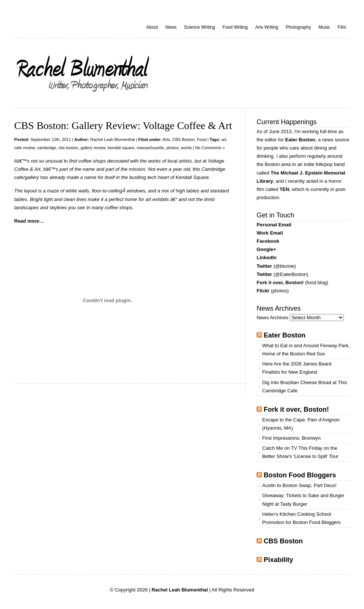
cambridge (46, 148)
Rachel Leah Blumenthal (113, 139)
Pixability (278, 560)
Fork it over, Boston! (280, 282)
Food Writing (235, 27)
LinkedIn (266, 258)
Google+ (266, 249)
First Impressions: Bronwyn (291, 438)
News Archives (272, 318)
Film (342, 27)
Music (324, 27)
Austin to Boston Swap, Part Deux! (299, 485)
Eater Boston (300, 140)
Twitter (264, 266)
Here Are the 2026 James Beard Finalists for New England (297, 368)
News (171, 27)
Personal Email (274, 225)
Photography (298, 27)
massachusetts (150, 148)
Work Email (270, 233)
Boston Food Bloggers (300, 475)
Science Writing (199, 27)
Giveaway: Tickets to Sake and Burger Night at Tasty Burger (303, 500)
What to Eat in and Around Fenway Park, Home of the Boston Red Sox (306, 350)
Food (202, 139)
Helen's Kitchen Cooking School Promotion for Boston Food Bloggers (301, 518)
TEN (284, 189)
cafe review (24, 148)
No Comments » (210, 148)
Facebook (268, 241)
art (224, 139)
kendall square (121, 148)
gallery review (93, 148)
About (152, 27)
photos (172, 148)
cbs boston (68, 148)
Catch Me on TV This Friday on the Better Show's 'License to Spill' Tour (300, 452)
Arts (166, 139)
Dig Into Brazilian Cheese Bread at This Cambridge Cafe (305, 387)
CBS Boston (183, 139)
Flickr (263, 291)
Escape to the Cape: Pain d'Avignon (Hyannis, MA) (301, 424)
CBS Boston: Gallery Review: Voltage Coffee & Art (123, 125)
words (186, 148)
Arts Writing (267, 27)
